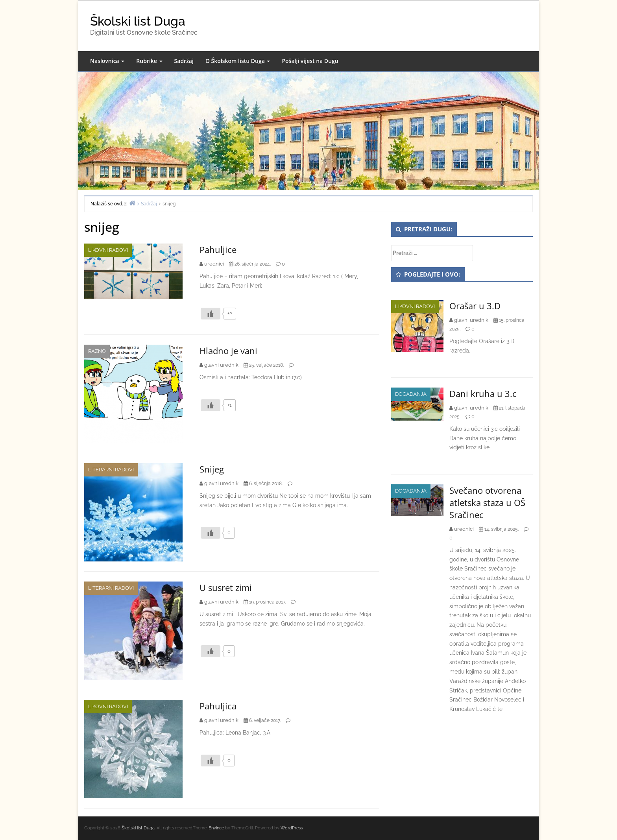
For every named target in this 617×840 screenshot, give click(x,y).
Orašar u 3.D (475, 306)
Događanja (411, 394)
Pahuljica (218, 706)
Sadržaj (184, 61)
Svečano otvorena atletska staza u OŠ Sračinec (487, 502)
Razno (97, 351)
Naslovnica (107, 61)
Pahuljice (218, 249)
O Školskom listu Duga (238, 61)
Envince (216, 828)
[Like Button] (211, 314)
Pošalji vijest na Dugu (310, 61)
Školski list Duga (138, 21)
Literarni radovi (111, 470)
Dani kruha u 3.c (483, 393)
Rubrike (149, 61)
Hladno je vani (228, 351)
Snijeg (212, 469)
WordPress (292, 828)
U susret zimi (226, 587)
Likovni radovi (108, 250)
